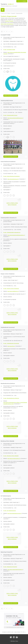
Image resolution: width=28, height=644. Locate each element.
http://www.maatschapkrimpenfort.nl (15, 570)
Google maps (20, 41)
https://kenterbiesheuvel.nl (13, 179)
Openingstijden (7, 129)
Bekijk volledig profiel (11, 96)
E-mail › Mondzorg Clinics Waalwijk (11, 456)
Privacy (17, 641)
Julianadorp (13, 224)
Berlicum (13, 390)
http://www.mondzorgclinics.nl (14, 459)
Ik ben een (22, 1)
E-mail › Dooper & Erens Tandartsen (11, 289)
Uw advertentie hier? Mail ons (14, 627)
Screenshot (11, 54)
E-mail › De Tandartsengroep (10, 511)
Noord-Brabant (7, 390)
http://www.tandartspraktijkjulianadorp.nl (16, 235)
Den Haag (12, 107)
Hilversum (13, 334)
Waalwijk (13, 447)
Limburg (5, 280)
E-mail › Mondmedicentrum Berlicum (11, 398)
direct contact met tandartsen (7, 24)
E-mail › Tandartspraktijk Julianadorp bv (12, 232)
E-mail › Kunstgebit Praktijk (9, 50)
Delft (11, 502)
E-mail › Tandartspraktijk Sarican (10, 115)
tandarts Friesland (9, 21)
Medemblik (13, 168)
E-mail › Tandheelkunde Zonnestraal (11, 343)
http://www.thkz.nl (11, 346)
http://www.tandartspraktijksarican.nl (15, 118)
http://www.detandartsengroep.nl (14, 513)
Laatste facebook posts (9, 66)
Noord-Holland (6, 168)
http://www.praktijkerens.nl (13, 291)
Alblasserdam (13, 41)
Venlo (9, 280)
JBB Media (13, 641)
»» (12, 32)
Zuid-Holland (6, 41)
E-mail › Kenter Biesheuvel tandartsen (12, 176)
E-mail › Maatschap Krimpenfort (10, 567)
